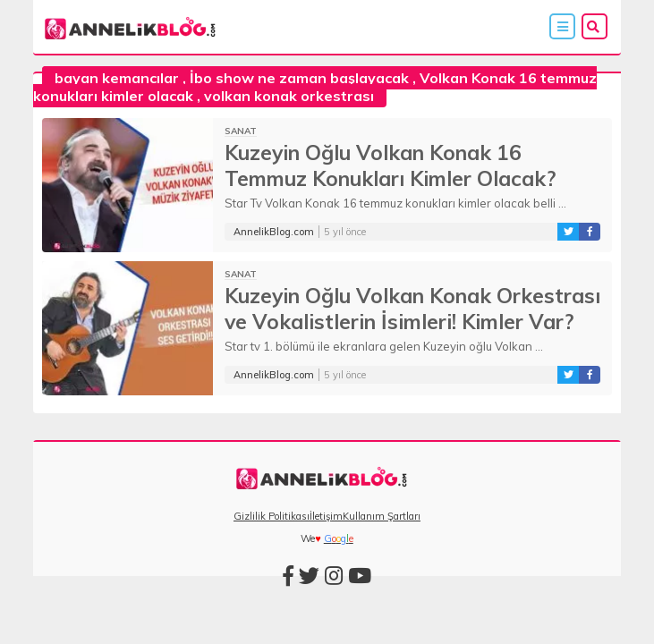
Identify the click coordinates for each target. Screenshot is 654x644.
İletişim (326, 516)
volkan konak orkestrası (289, 96)
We (308, 538)
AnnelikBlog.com (274, 232)
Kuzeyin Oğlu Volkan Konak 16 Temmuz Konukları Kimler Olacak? (390, 165)
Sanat (241, 131)
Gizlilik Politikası (272, 516)
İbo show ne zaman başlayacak (299, 78)
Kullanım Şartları (382, 516)
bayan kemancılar (117, 78)
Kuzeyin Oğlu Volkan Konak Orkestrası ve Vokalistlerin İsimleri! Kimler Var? (412, 309)
